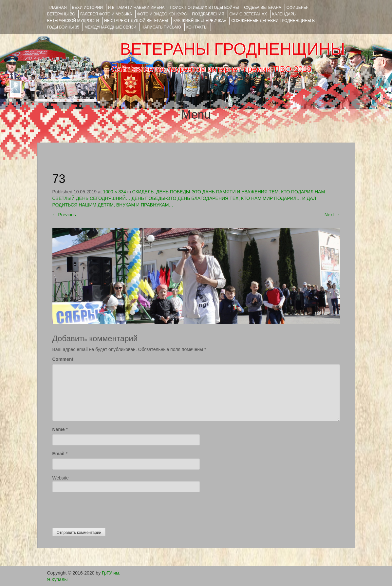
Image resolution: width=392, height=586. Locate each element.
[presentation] (102, 508)
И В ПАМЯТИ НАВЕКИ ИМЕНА (136, 8)
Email (58, 454)
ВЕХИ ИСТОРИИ (87, 8)
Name (59, 429)
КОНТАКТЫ (197, 27)
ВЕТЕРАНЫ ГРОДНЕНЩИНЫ (232, 49)
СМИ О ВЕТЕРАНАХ (248, 14)
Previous (64, 215)
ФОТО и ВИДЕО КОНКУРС (162, 14)
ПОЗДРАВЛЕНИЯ (208, 14)
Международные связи (110, 27)
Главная (58, 8)
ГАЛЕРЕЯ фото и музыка (106, 14)
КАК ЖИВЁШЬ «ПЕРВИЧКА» (200, 21)
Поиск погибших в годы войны (205, 8)
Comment (63, 359)
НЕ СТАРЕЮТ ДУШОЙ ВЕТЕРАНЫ (136, 21)
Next (332, 215)
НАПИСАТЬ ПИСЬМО (161, 27)
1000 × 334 (114, 192)
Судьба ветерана (263, 8)
